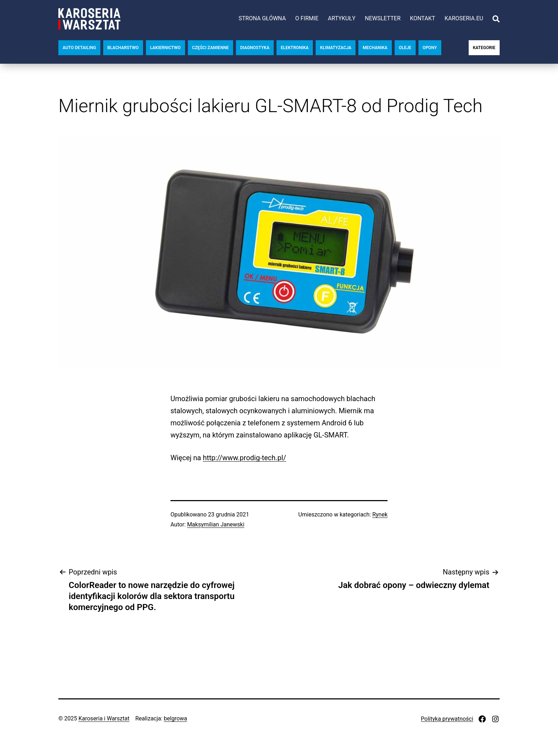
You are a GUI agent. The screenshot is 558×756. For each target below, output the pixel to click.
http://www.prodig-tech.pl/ (244, 458)
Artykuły (342, 18)
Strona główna (262, 18)
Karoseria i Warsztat (104, 718)
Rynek (380, 514)
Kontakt (423, 18)
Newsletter (383, 18)
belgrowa (175, 718)
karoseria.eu (464, 18)
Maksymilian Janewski (216, 524)
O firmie (307, 18)
